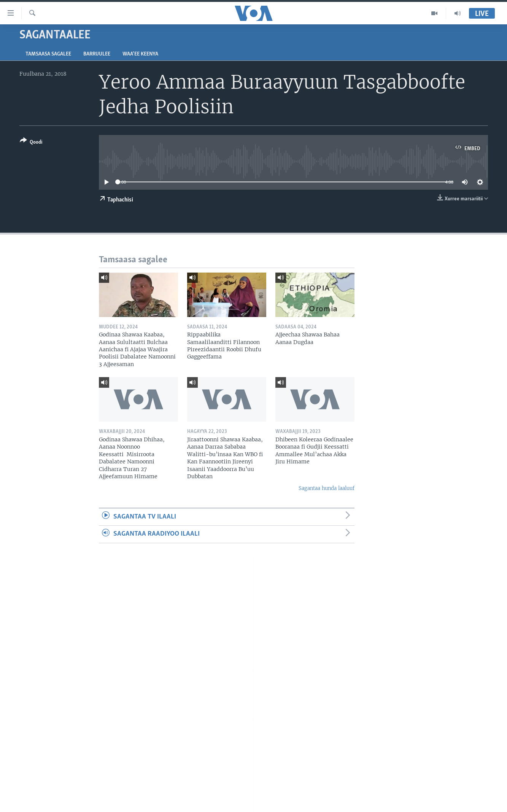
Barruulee (97, 54)
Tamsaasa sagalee (48, 54)
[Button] (31, 143)
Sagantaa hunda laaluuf (327, 488)
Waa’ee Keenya (140, 54)
